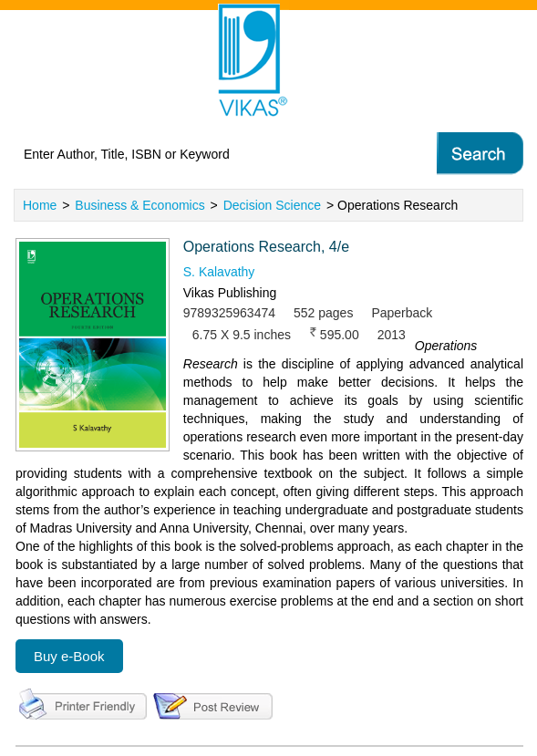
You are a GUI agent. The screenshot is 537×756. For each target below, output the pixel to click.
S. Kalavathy (219, 272)
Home (40, 205)
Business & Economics (139, 205)
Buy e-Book (69, 656)
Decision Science (272, 205)
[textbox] (206, 154)
